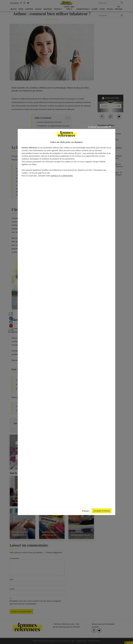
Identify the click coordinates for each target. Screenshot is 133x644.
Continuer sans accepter (99, 127)
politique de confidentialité (62, 176)
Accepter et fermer (102, 511)
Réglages (86, 511)
